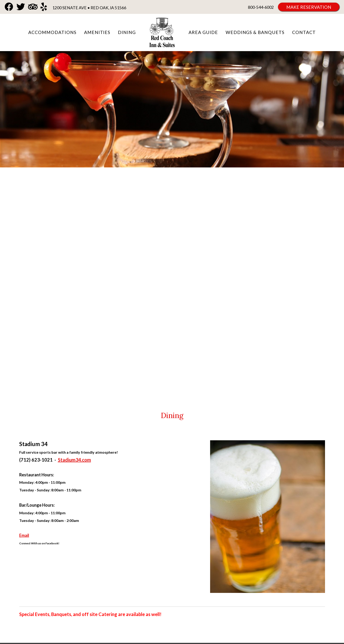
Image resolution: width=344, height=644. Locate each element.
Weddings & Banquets (255, 32)
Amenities (97, 32)
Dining (127, 32)
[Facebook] (9, 7)
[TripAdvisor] (33, 7)
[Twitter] (21, 7)
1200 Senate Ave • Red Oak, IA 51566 (89, 8)
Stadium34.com (74, 460)
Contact (304, 32)
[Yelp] (44, 7)
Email (24, 535)
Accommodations (52, 32)
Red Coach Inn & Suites (162, 32)
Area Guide (203, 32)
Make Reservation (309, 7)
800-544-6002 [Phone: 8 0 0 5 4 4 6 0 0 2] (261, 7)
